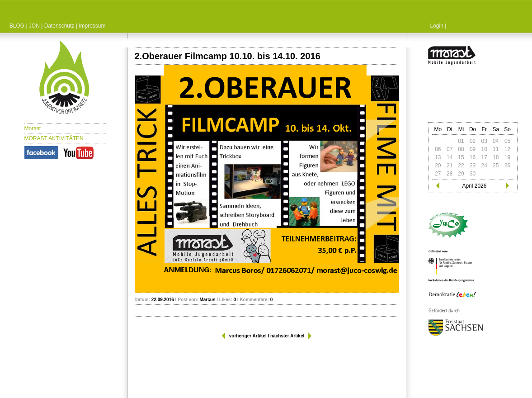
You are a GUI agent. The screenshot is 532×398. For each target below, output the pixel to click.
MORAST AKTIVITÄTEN (54, 138)
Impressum (92, 26)
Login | (438, 26)
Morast (33, 128)
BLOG (17, 26)
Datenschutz (59, 26)
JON (34, 26)
